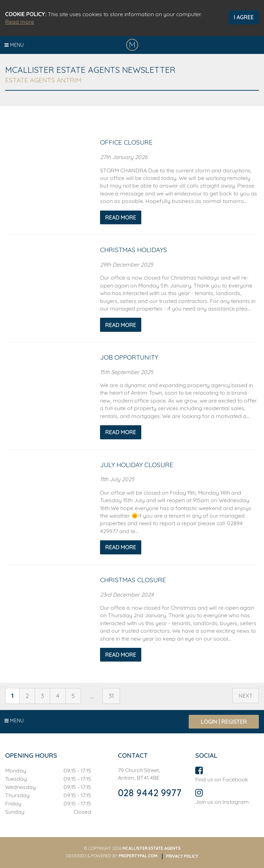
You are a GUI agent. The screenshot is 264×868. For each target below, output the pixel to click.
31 (111, 696)
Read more (20, 22)
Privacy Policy (182, 856)
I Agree (244, 17)
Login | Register (224, 722)
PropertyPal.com (138, 856)
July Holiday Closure (137, 465)
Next (246, 696)
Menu (14, 45)
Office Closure (126, 142)
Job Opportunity (129, 357)
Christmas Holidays (134, 250)
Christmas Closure (133, 580)
